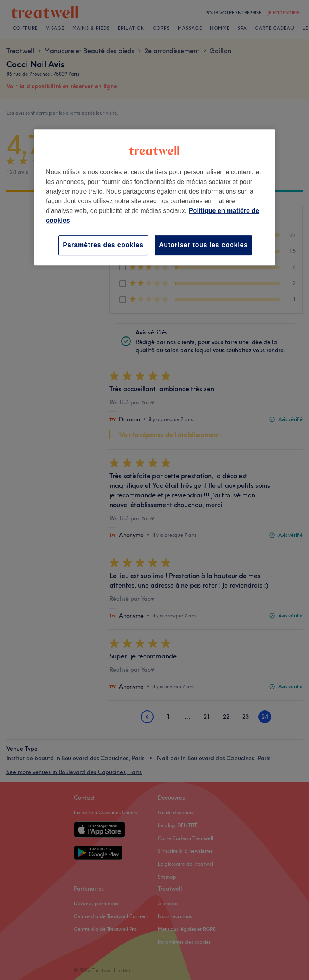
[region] (154, 197)
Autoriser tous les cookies (203, 245)
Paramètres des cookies (103, 245)
